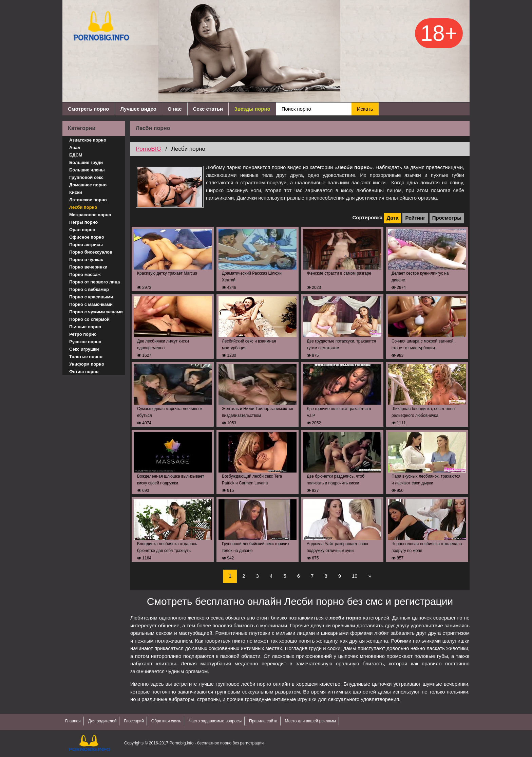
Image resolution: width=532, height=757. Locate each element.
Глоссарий (134, 721)
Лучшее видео (138, 109)
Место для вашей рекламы (311, 721)
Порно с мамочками (91, 304)
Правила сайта (263, 721)
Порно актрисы (86, 245)
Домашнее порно (88, 185)
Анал (75, 147)
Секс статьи (208, 109)
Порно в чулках (86, 260)
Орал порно (82, 230)
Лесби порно (83, 207)
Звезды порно (252, 109)
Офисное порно (87, 237)
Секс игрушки (84, 349)
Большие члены (87, 170)
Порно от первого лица (94, 282)
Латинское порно (88, 200)
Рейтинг (415, 218)
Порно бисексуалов (91, 252)
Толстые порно (86, 357)
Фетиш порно (84, 372)
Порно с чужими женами (96, 312)
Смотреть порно (89, 109)
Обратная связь (166, 721)
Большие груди (86, 162)
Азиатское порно (88, 140)
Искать (365, 109)
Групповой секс (86, 177)
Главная (73, 721)
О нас (175, 109)
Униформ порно (87, 364)
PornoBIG (148, 149)
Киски (76, 192)
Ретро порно (83, 334)
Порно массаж (85, 274)
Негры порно (83, 222)
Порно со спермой (89, 319)
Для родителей (102, 721)
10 (355, 576)
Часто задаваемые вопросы (215, 721)
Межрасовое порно (90, 215)
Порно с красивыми (91, 297)
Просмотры (447, 218)
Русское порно (85, 342)
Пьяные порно (85, 327)
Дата (393, 218)
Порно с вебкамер (89, 289)
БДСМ (76, 155)
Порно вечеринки (88, 267)
